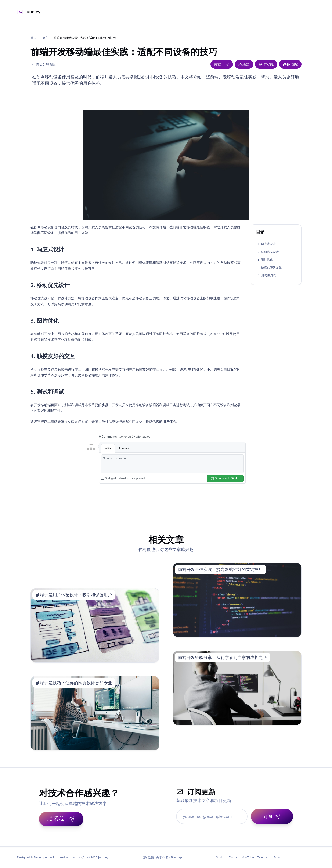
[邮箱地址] (212, 816)
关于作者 (162, 857)
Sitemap (176, 857)
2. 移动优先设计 (268, 252)
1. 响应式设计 (267, 244)
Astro (76, 857)
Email (278, 857)
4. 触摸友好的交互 (270, 267)
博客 (45, 38)
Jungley (29, 12)
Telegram (264, 857)
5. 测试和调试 (267, 275)
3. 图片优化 (265, 259)
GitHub (221, 857)
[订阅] (272, 816)
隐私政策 (148, 857)
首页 (33, 38)
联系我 (61, 819)
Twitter (234, 857)
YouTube (248, 857)
